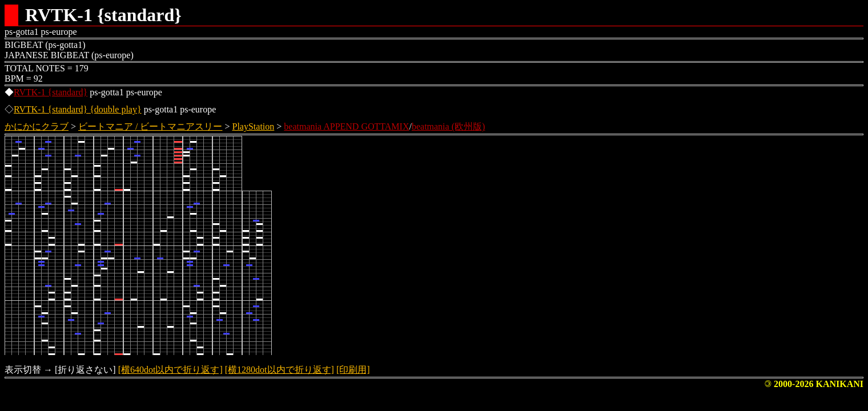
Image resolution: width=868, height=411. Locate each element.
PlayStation (254, 126)
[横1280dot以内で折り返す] (280, 370)
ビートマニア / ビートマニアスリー (150, 126)
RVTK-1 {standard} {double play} (78, 109)
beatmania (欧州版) (448, 126)
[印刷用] (353, 370)
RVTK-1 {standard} (51, 92)
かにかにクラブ (37, 126)
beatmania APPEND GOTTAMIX (346, 126)
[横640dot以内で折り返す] (170, 370)
